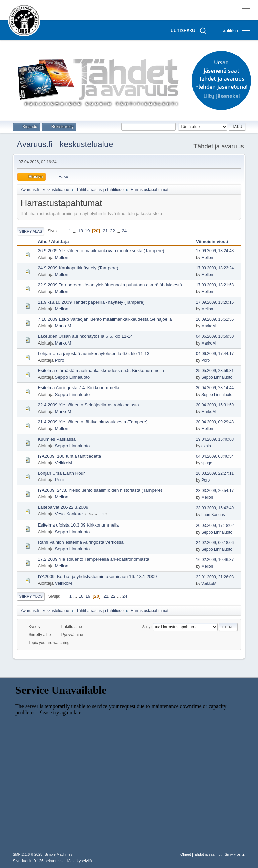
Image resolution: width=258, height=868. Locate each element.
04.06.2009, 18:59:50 (215, 336)
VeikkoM (63, 463)
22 (112, 231)
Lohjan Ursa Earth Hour (61, 473)
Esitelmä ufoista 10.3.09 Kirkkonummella (78, 525)
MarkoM (63, 326)
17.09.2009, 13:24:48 (215, 251)
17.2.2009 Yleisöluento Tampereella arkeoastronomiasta (93, 559)
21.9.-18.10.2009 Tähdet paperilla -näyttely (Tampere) (91, 302)
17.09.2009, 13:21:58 (215, 285)
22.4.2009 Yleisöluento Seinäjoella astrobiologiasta (88, 405)
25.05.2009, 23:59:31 (215, 371)
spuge (207, 463)
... (75, 231)
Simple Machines (58, 854)
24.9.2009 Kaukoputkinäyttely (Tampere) (78, 268)
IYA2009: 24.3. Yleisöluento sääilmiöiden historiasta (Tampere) (100, 490)
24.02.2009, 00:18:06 (215, 543)
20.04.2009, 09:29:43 (215, 422)
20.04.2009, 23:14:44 (215, 388)
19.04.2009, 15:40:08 (215, 439)
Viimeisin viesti (215, 242)
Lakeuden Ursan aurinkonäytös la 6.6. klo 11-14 (85, 336)
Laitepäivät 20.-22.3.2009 (63, 507)
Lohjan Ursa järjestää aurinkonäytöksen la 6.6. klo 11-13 (94, 353)
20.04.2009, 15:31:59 (215, 405)
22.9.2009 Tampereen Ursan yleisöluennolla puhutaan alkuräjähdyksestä (110, 285)
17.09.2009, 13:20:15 (215, 302)
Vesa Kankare (69, 514)
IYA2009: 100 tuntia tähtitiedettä (69, 456)
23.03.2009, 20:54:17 (215, 491)
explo (206, 446)
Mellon (62, 257)
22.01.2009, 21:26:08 (215, 577)
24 (124, 231)
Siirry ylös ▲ (235, 854)
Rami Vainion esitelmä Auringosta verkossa (80, 542)
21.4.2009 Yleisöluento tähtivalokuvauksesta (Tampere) (93, 422)
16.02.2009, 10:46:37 (215, 560)
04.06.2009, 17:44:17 (215, 354)
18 (80, 231)
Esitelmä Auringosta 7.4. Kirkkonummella (78, 388)
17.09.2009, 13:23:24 (215, 268)
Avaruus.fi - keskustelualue (65, 144)
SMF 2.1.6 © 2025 (28, 854)
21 (106, 231)
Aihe (42, 242)
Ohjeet (186, 854)
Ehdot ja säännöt (208, 854)
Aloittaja (60, 242)
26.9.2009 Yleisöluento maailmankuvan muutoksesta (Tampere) (101, 251)
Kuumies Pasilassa (57, 439)
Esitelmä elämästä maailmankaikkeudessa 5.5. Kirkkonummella (101, 371)
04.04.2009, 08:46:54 (215, 456)
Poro (60, 360)
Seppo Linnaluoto (73, 377)
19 (88, 231)
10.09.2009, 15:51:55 (215, 319)
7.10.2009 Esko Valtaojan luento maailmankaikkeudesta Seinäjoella (105, 319)
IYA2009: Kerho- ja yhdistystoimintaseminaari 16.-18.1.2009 (97, 576)
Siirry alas (31, 231)
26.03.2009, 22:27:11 (215, 473)
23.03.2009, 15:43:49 (215, 508)
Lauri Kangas (213, 515)
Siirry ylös (31, 596)
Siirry (147, 627)
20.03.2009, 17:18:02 (215, 526)
